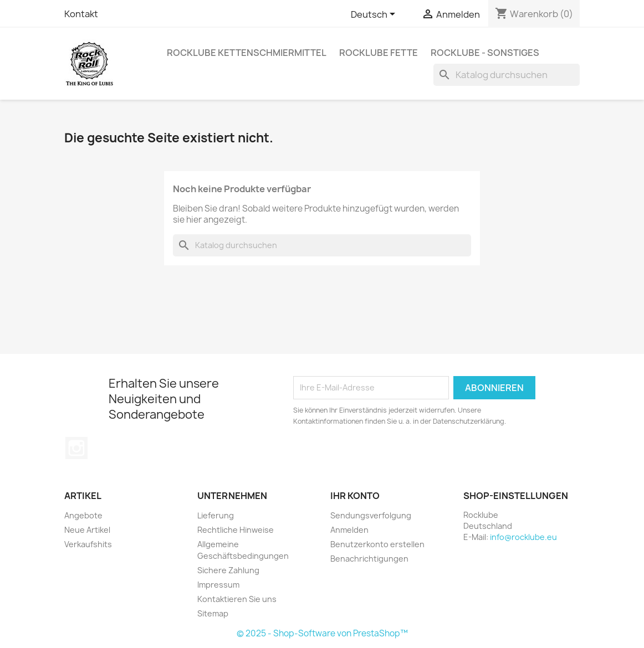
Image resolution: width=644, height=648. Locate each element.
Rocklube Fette (379, 53)
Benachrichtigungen (369, 559)
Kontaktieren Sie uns (237, 599)
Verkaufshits (88, 544)
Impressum (218, 585)
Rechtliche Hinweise (236, 530)
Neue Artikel (87, 530)
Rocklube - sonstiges (485, 53)
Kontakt (81, 14)
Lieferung (216, 515)
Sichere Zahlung (228, 570)
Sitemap (213, 613)
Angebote (83, 515)
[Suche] (507, 75)
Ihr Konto (355, 496)
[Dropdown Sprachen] (375, 15)
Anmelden (349, 530)
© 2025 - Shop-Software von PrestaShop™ (322, 633)
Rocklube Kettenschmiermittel (247, 53)
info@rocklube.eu (523, 537)
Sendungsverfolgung (371, 515)
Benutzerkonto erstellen (377, 544)
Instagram (76, 448)
